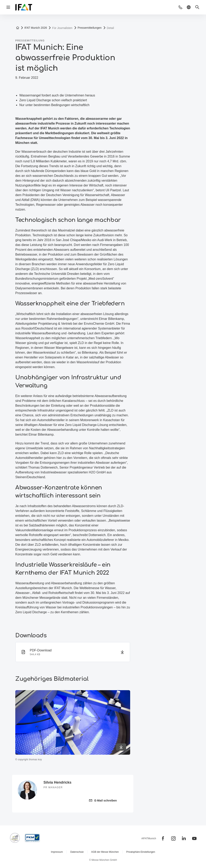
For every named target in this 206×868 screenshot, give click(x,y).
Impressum (57, 852)
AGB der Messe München (105, 852)
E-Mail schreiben (106, 800)
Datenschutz (77, 852)
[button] (180, 7)
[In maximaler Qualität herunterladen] (121, 747)
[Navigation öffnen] (8, 7)
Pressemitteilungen (90, 28)
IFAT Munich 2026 (36, 28)
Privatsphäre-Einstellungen (141, 852)
